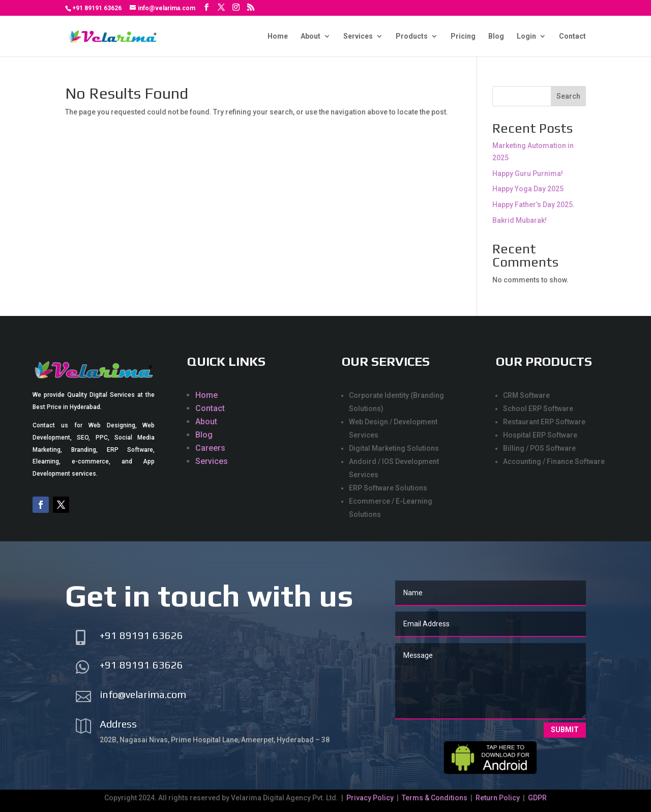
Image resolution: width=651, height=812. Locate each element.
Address (118, 724)
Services (358, 36)
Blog (496, 36)
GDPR (537, 798)
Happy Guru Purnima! (528, 173)
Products (412, 36)
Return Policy (498, 798)
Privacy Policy (371, 798)
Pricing (463, 36)
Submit (565, 730)
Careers (210, 448)
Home (278, 36)
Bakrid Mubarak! (520, 220)
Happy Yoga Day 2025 (528, 189)
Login (526, 36)
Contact (572, 36)
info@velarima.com (143, 694)
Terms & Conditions (435, 798)
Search (568, 96)
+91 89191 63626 (97, 8)
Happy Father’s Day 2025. (534, 205)
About (310, 36)
